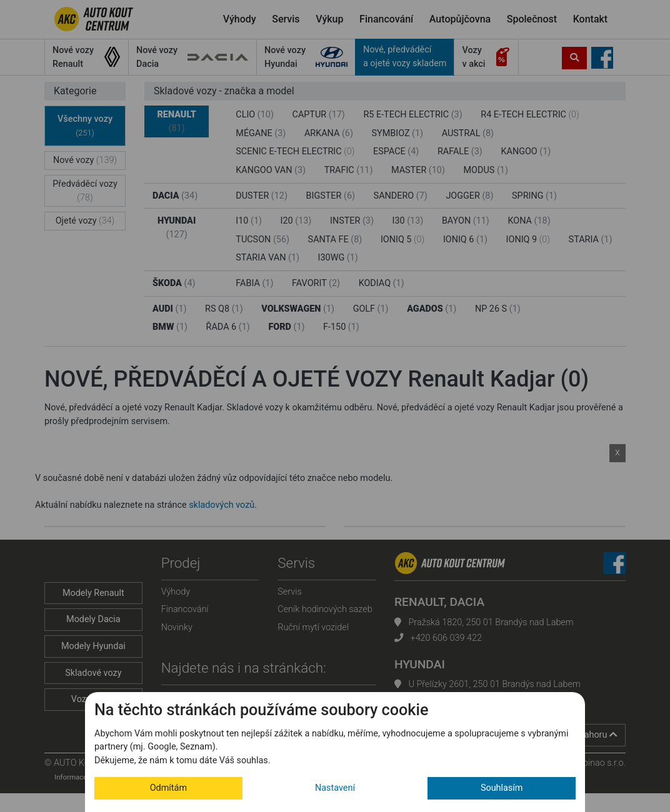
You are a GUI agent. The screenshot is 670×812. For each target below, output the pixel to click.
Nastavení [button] (335, 788)
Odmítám (168, 788)
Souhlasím (502, 788)
